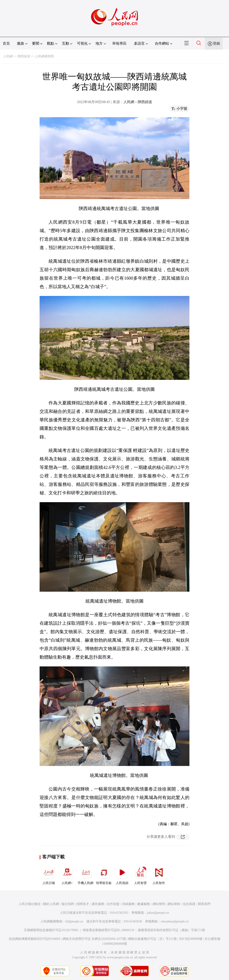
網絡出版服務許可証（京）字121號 (152, 939)
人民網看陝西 (45, 56)
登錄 (216, 43)
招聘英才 (83, 904)
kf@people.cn (74, 921)
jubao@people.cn (158, 913)
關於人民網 (51, 904)
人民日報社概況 (30, 904)
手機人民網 (85, 875)
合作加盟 (113, 904)
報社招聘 (68, 904)
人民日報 (49, 875)
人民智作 (159, 875)
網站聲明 (159, 904)
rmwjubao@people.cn (175, 921)
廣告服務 (98, 904)
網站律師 (174, 904)
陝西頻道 (24, 56)
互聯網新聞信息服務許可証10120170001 (51, 930)
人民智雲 (140, 875)
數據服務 (144, 904)
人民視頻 (122, 875)
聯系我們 (204, 904)
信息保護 (189, 904)
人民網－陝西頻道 (138, 102)
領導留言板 (104, 875)
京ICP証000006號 (191, 939)
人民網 (8, 56)
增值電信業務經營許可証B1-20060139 (108, 930)
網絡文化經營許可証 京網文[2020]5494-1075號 (94, 939)
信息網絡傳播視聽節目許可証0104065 (35, 939)
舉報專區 (119, 43)
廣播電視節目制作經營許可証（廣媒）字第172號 (171, 930)
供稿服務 (128, 904)
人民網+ (67, 875)
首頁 (6, 43)
